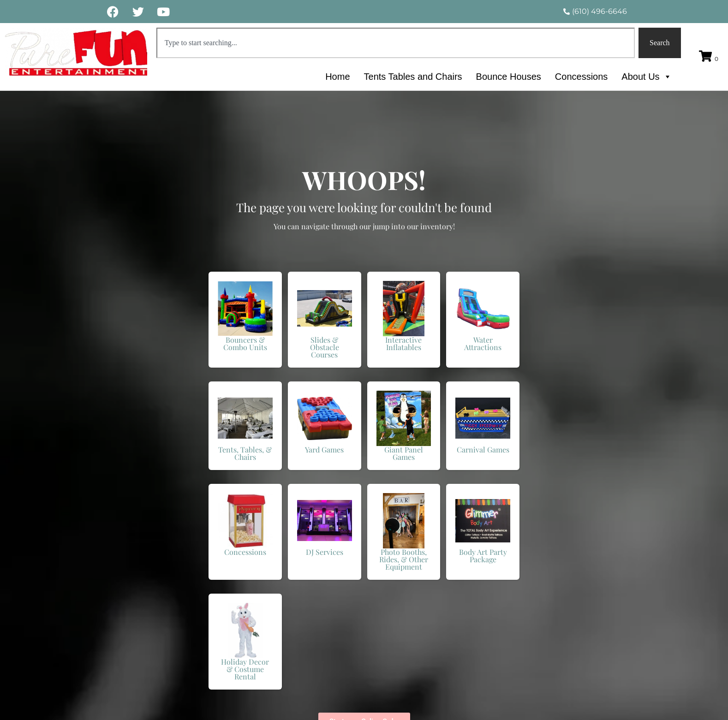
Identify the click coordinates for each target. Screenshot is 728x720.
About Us (646, 77)
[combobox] (396, 43)
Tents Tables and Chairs (413, 77)
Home (337, 77)
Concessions (582, 77)
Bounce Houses (509, 77)
